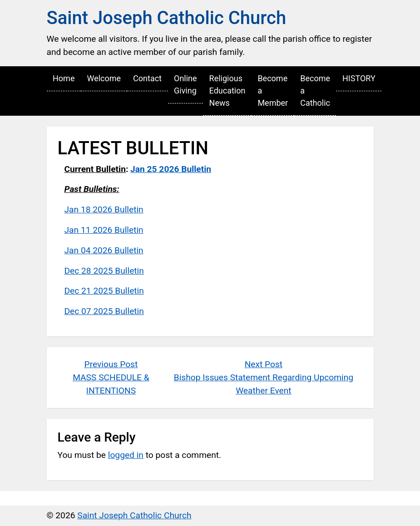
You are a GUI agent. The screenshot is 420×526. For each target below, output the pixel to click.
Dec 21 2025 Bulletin (104, 291)
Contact (147, 78)
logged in (126, 455)
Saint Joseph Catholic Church (167, 18)
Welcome (104, 78)
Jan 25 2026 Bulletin (171, 169)
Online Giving (185, 84)
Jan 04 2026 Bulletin (104, 250)
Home (64, 78)
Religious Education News (227, 91)
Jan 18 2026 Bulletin (104, 209)
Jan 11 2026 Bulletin (104, 230)
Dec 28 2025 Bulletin (104, 271)
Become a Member (273, 91)
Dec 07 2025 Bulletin (104, 311)
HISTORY (359, 78)
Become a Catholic (315, 91)
